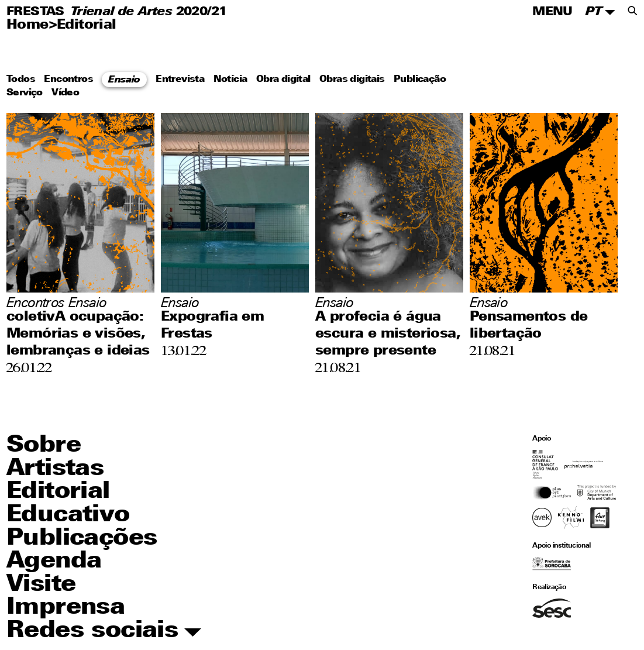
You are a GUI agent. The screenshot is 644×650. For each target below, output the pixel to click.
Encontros (68, 80)
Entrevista (180, 80)
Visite (41, 585)
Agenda (54, 562)
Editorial (87, 25)
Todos (21, 80)
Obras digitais (352, 80)
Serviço (25, 93)
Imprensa (66, 608)
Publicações (82, 539)
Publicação (420, 80)
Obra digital (283, 80)
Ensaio (124, 80)
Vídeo (65, 93)
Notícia (230, 80)
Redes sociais (104, 632)
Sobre (44, 446)
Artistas (55, 469)
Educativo (68, 515)
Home (27, 25)
